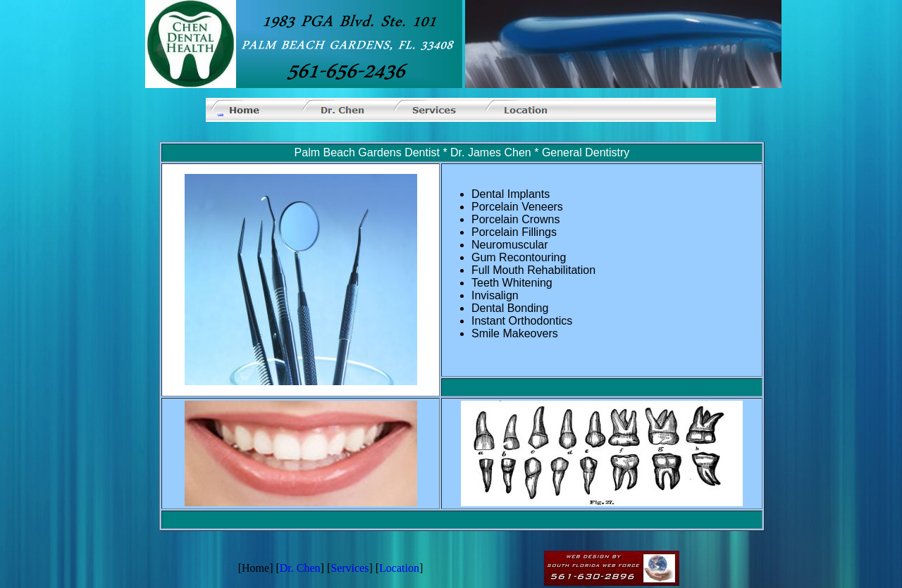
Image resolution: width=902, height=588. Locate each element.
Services (350, 568)
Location (399, 568)
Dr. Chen (300, 568)
